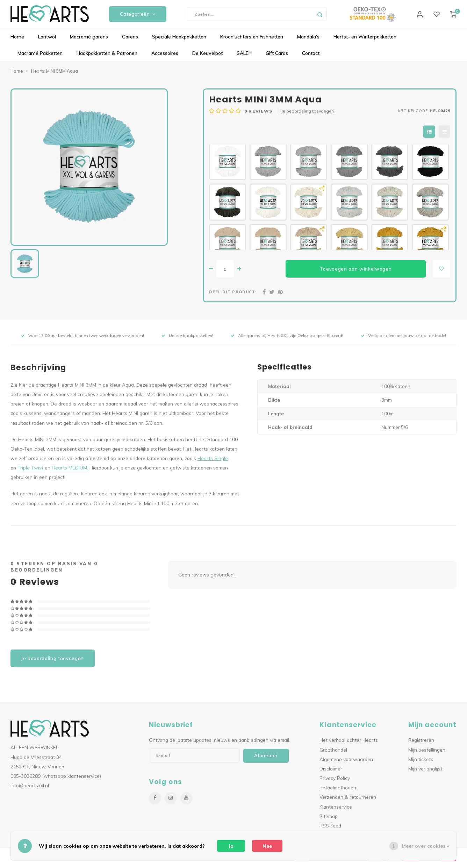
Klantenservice (336, 810)
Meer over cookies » (425, 846)
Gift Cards (277, 57)
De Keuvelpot (207, 57)
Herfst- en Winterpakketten (365, 40)
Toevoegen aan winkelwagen (356, 272)
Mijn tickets (421, 762)
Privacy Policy (335, 781)
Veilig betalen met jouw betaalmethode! (403, 339)
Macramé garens (89, 40)
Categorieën (138, 16)
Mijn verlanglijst (425, 772)
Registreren (421, 743)
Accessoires (165, 57)
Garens (130, 40)
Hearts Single (213, 462)
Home (17, 40)
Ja (231, 846)
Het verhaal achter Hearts (349, 743)
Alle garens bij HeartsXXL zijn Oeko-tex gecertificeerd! (287, 339)
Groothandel (333, 753)
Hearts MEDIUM (69, 471)
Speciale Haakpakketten (179, 40)
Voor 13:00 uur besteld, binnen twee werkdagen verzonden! (82, 339)
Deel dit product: (233, 295)
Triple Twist (30, 471)
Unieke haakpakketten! (187, 339)
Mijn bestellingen (427, 753)
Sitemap (329, 819)
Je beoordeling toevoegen (308, 114)
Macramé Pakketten (40, 57)
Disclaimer (331, 772)
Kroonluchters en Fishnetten (252, 40)
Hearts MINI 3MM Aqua (55, 74)
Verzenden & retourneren (348, 800)
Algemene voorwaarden (346, 762)
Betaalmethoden (338, 791)
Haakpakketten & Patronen (107, 57)
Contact (311, 57)
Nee (267, 846)
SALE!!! (244, 57)
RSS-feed (330, 829)
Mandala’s (308, 40)
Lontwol (47, 40)
